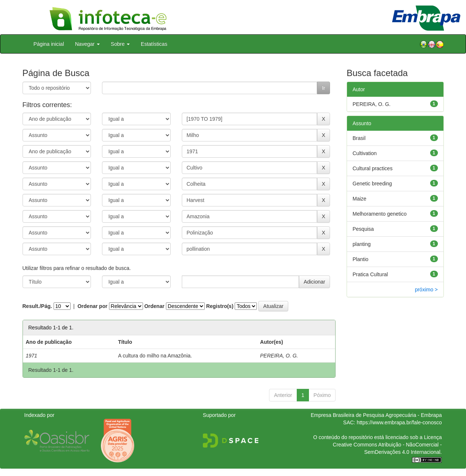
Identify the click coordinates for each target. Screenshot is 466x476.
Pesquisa (363, 229)
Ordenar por (93, 306)
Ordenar (154, 306)
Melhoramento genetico (380, 214)
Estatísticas (154, 44)
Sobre (120, 44)
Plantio (360, 259)
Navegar (87, 44)
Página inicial (49, 44)
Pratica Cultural (370, 274)
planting (362, 244)
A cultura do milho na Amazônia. (155, 356)
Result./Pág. (37, 306)
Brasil (359, 138)
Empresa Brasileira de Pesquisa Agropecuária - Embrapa (376, 415)
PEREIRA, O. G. (279, 356)
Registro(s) (220, 306)
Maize (359, 199)
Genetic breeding (372, 184)
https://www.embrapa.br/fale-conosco (399, 422)
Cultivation (365, 153)
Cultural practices (373, 168)
